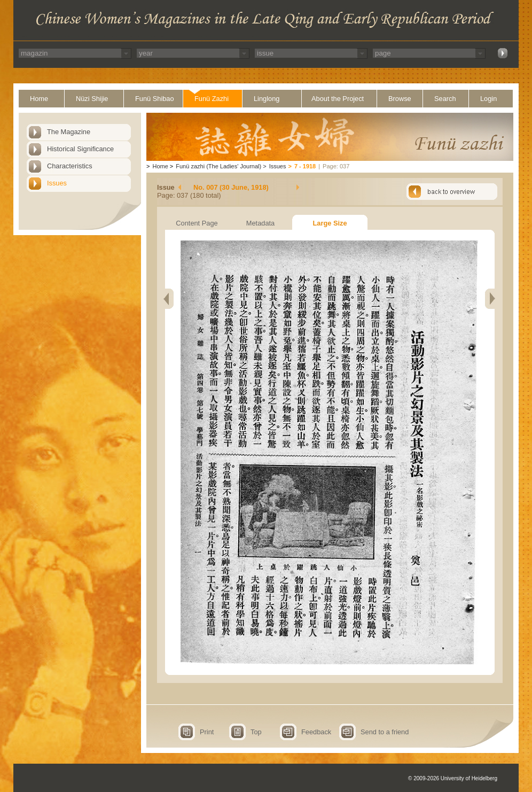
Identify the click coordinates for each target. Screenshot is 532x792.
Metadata (260, 223)
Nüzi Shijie (92, 99)
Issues (57, 183)
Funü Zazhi (212, 99)
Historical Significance (80, 149)
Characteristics (70, 166)
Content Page (197, 223)
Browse (400, 99)
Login (488, 99)
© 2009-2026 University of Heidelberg (453, 778)
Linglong (267, 99)
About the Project (338, 99)
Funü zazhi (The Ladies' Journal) (218, 166)
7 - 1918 (305, 166)
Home (39, 99)
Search (445, 99)
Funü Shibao (155, 99)
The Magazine (69, 132)
